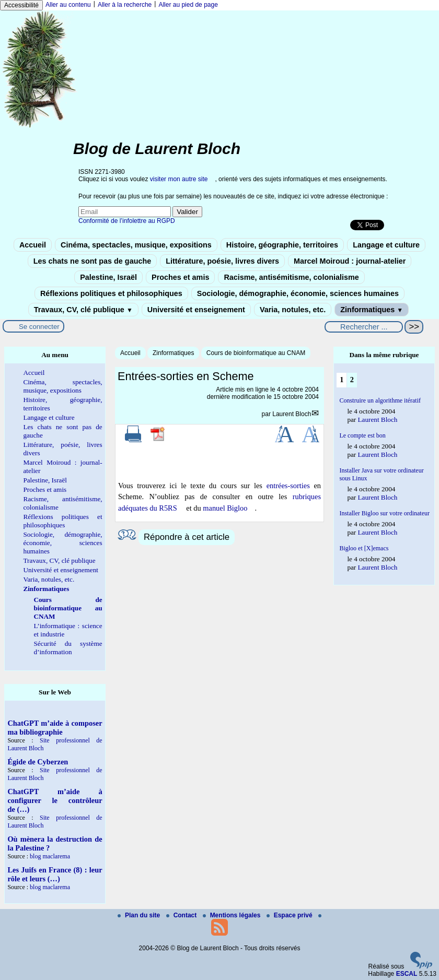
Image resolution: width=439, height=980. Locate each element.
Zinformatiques (372, 310)
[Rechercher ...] (364, 327)
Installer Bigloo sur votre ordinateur (384, 513)
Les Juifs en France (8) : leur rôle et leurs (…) (55, 874)
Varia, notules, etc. (293, 310)
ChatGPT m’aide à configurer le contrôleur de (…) (55, 800)
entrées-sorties (288, 486)
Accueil (33, 245)
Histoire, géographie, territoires (282, 245)
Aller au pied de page (188, 5)
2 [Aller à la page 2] (352, 380)
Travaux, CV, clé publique (83, 310)
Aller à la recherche (125, 5)
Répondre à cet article (187, 537)
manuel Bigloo (225, 508)
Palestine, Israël (108, 277)
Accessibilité (21, 5)
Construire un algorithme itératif (380, 400)
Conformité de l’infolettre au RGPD (127, 221)
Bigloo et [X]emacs (364, 548)
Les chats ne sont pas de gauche (93, 261)
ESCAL (407, 974)
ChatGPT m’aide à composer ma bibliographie (55, 728)
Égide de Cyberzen (38, 762)
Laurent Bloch (292, 414)
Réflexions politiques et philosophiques (111, 293)
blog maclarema (50, 856)
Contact (182, 915)
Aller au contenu (68, 5)
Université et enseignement (196, 310)
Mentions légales (233, 915)
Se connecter (39, 327)
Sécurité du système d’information (68, 648)
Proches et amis (180, 277)
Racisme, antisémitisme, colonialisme (291, 277)
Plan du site (140, 915)
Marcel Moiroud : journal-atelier (350, 261)
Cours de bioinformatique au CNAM (256, 353)
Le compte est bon (362, 435)
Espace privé (290, 915)
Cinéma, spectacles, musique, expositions (136, 245)
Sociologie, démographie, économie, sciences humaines (298, 293)
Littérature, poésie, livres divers (222, 261)
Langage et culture (386, 245)
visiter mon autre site (179, 179)
